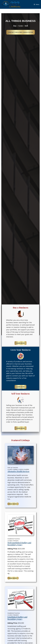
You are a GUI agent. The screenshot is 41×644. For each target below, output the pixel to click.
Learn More (20, 343)
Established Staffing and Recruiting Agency (17, 618)
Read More (13, 504)
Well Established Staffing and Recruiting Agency (19, 544)
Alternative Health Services (18, 471)
